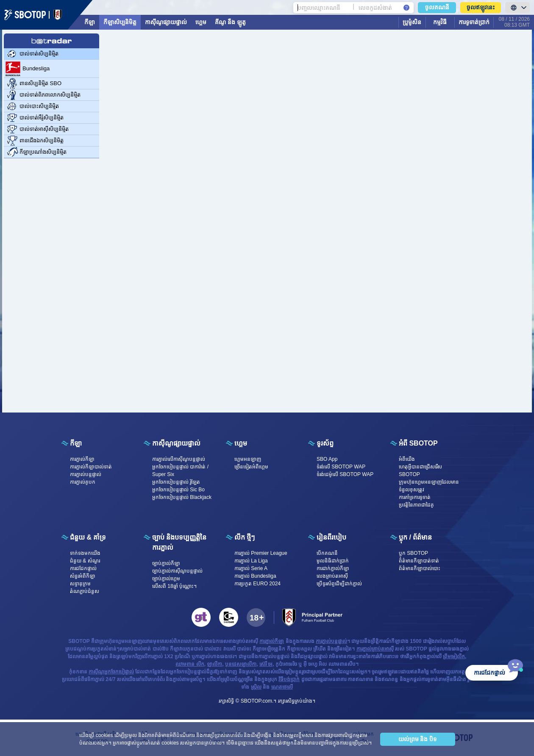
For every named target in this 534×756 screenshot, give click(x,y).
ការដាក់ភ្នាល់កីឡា (333, 568)
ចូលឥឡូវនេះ (481, 7)
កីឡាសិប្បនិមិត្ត (120, 22)
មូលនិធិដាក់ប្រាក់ (333, 561)
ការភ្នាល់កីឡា (82, 459)
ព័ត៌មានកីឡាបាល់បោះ (420, 568)
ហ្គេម (201, 22)
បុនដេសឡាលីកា (241, 664)
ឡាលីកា (214, 664)
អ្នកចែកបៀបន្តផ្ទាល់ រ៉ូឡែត (176, 482)
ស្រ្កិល (256, 687)
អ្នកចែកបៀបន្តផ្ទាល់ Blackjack (182, 497)
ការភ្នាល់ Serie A (251, 568)
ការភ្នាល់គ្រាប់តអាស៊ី (375, 649)
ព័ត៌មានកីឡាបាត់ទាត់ (419, 561)
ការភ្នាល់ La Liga (251, 561)
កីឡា (90, 22)
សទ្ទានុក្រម (80, 584)
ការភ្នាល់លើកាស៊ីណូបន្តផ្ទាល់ (179, 459)
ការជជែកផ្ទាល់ (83, 568)
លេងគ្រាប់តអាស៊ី (332, 576)
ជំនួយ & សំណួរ (85, 561)
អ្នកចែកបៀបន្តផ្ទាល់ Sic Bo (178, 490)
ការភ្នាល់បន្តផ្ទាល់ (86, 474)
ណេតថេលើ (282, 687)
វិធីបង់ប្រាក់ (289, 679)
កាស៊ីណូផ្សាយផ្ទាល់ (166, 22)
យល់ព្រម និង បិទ (418, 739)
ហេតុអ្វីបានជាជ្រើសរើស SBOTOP (420, 471)
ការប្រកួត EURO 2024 (257, 584)
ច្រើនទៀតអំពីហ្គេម (251, 467)
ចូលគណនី (437, 7)
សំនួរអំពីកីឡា (83, 576)
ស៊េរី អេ (266, 664)
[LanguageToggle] (517, 8)
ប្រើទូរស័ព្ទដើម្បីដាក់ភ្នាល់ (339, 584)
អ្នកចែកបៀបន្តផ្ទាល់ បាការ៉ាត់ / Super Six (180, 471)
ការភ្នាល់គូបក (83, 482)
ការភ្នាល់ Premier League (261, 553)
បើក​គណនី (327, 553)
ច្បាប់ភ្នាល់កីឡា (166, 563)
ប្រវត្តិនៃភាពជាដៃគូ (416, 505)
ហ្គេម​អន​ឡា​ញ (248, 459)
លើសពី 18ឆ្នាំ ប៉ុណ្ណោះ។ (174, 586)
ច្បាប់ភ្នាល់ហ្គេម (166, 579)
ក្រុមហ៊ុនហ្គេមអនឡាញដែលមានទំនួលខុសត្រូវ (429, 486)
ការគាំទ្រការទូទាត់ (415, 497)
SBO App (327, 459)
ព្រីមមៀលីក (454, 656)
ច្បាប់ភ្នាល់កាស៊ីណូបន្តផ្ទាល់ (177, 571)
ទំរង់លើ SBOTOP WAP (341, 467)
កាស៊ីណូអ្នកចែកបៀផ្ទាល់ (111, 672)
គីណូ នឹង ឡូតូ (230, 22)
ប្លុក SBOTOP (413, 553)
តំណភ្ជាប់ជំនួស (85, 591)
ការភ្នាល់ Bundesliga (255, 576)
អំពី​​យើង (407, 459)
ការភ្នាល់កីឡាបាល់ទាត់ (91, 467)
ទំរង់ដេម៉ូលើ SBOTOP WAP (345, 474)
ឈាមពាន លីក (190, 664)
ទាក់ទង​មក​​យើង (85, 553)
